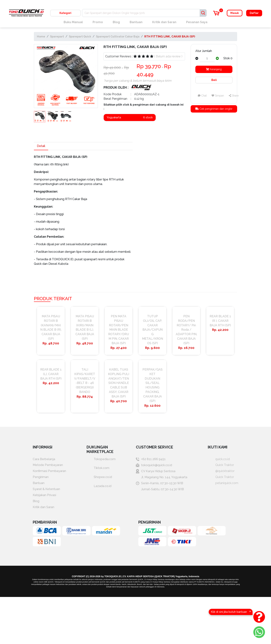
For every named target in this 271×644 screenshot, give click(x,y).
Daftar (254, 13)
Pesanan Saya (197, 22)
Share (234, 96)
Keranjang (214, 69)
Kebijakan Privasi (44, 495)
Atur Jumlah (204, 51)
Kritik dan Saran (164, 22)
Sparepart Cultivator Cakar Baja (118, 36)
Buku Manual (73, 22)
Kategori (65, 13)
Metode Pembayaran (48, 465)
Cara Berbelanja (44, 459)
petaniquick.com (223, 483)
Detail (41, 146)
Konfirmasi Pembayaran (49, 471)
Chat (202, 96)
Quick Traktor (221, 465)
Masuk (235, 13)
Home (41, 36)
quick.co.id (219, 459)
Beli (214, 80)
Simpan (218, 96)
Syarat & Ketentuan (46, 489)
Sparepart (57, 36)
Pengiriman (41, 477)
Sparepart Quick (80, 36)
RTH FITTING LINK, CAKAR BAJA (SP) (170, 36)
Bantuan (136, 22)
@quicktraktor (221, 471)
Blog (116, 22)
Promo (98, 22)
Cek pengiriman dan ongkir (214, 109)
